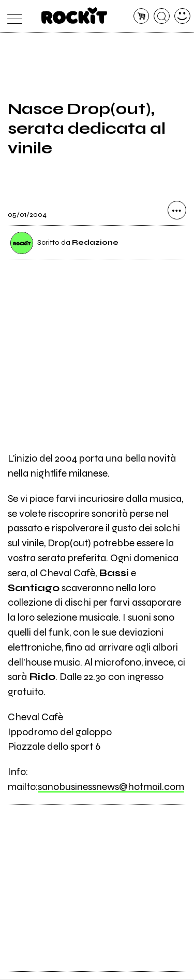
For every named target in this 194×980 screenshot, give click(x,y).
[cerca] (162, 16)
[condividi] (177, 211)
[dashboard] (182, 16)
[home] (74, 15)
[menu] (12, 16)
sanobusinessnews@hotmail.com (111, 787)
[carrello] (141, 16)
